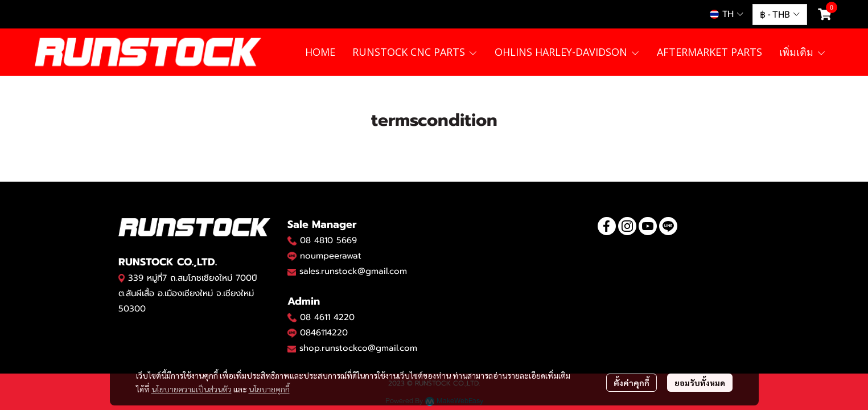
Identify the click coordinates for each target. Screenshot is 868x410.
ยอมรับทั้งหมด (700, 383)
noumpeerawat (331, 256)
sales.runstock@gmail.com (353, 271)
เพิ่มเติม (803, 52)
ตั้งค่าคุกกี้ (632, 383)
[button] (727, 14)
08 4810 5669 (328, 240)
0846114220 (324, 333)
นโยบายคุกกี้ (269, 389)
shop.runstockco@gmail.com (358, 348)
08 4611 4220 (327, 317)
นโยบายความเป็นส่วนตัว (192, 389)
